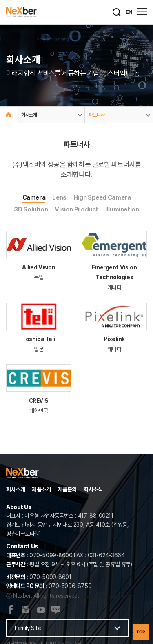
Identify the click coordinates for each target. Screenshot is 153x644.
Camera (34, 197)
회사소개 (16, 489)
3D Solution (31, 209)
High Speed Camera (102, 197)
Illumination (122, 209)
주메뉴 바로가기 (0, 0)
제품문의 (67, 489)
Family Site (28, 628)
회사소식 (93, 489)
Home (9, 115)
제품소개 (41, 489)
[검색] (117, 12)
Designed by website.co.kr (108, 596)
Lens (59, 197)
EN (129, 12)
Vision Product (76, 209)
